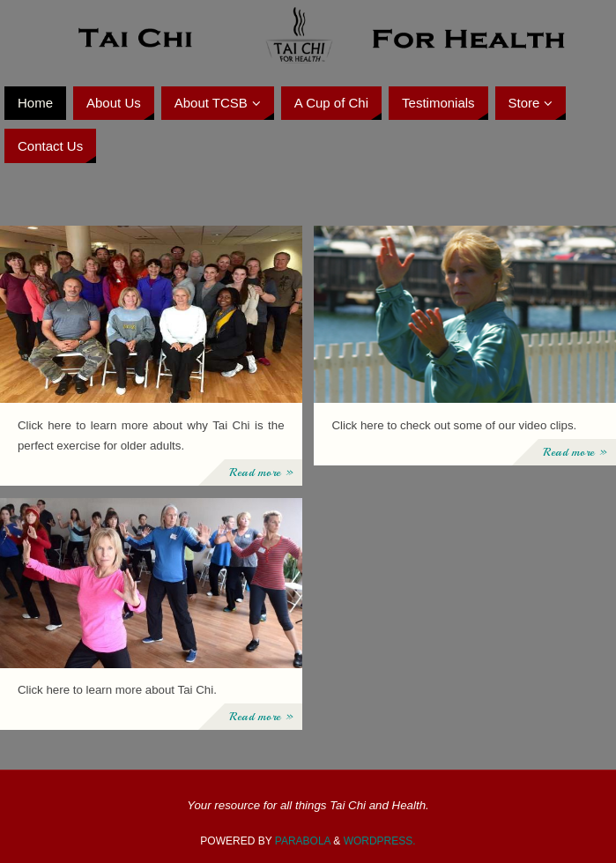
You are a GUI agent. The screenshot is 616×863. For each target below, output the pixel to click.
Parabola (303, 841)
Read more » (261, 472)
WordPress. (380, 841)
